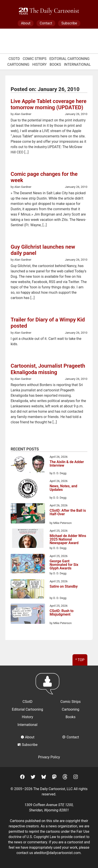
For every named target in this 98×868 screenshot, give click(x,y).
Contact (46, 23)
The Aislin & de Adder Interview (67, 464)
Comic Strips (34, 59)
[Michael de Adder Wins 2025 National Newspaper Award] (28, 539)
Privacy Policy (49, 757)
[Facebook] (22, 778)
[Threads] (65, 778)
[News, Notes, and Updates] (28, 489)
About (26, 23)
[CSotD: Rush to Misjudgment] (28, 614)
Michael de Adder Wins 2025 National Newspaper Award (68, 539)
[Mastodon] (54, 778)
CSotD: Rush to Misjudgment (62, 613)
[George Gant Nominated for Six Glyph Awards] (28, 564)
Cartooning (18, 64)
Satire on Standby (64, 587)
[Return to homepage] (49, 686)
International (77, 64)
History (40, 64)
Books (55, 64)
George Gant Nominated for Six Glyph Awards (64, 565)
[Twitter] (33, 778)
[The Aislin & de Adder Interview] (28, 465)
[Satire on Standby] (28, 590)
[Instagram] (76, 778)
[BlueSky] (44, 778)
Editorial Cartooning (70, 59)
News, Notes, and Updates (64, 488)
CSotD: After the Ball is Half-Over (68, 512)
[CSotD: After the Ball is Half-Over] (28, 514)
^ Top (80, 660)
